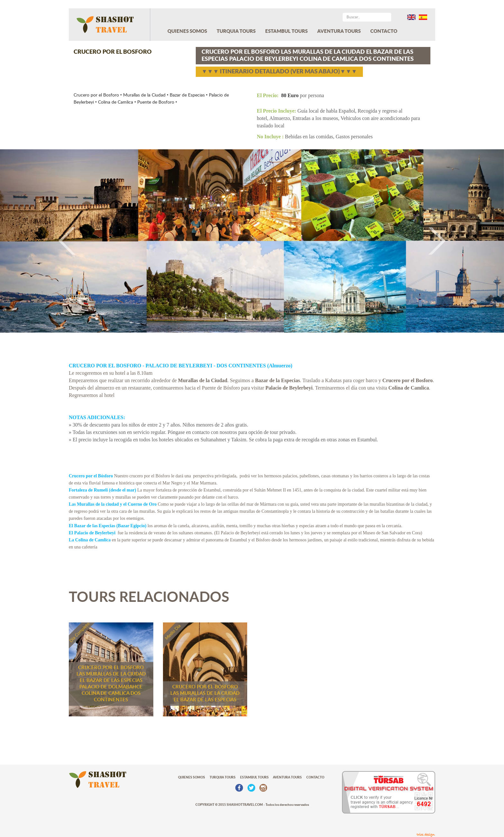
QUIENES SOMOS (187, 31)
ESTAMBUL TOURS (286, 31)
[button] (38, 241)
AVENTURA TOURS (339, 31)
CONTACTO (384, 31)
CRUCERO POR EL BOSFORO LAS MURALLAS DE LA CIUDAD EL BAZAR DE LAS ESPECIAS (205, 693)
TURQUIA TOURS (236, 31)
